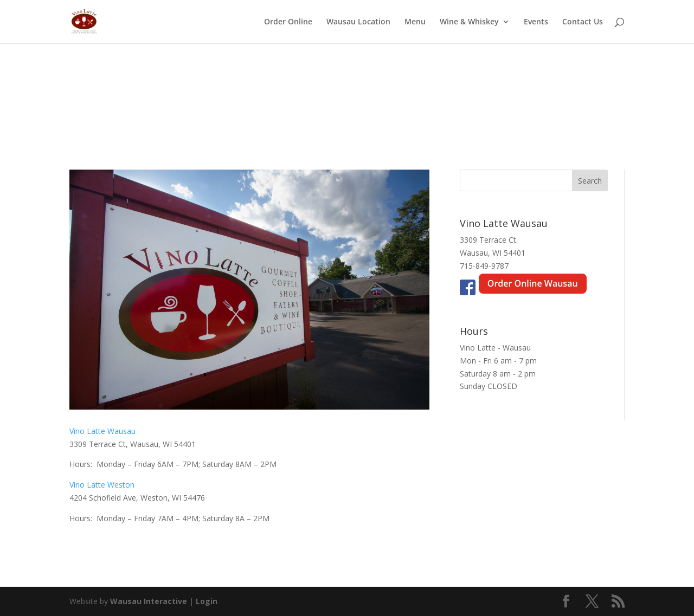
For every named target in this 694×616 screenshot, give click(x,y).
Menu (415, 22)
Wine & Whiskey (469, 22)
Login (207, 601)
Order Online (288, 22)
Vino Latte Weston (102, 485)
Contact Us (583, 22)
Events (536, 22)
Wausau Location (358, 22)
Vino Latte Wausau (102, 431)
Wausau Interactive (149, 601)
